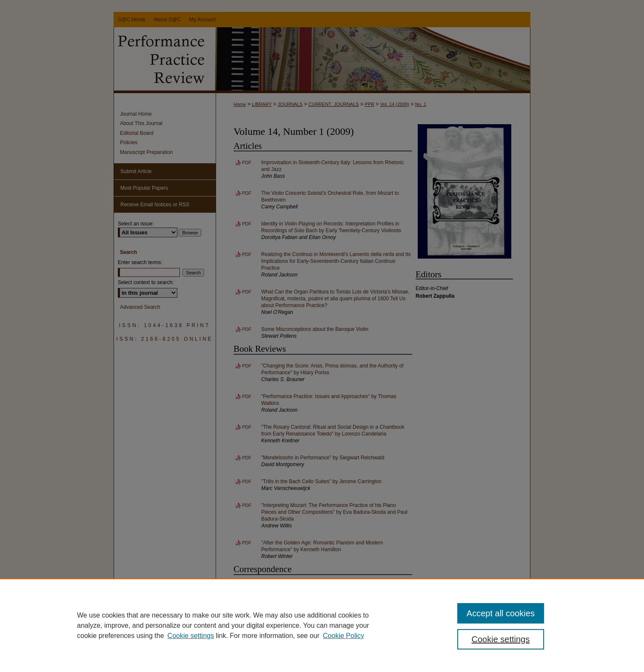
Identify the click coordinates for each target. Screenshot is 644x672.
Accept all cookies (501, 613)
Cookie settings (191, 636)
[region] (322, 625)
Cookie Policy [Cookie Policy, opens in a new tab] (343, 636)
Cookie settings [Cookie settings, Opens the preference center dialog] (501, 639)
